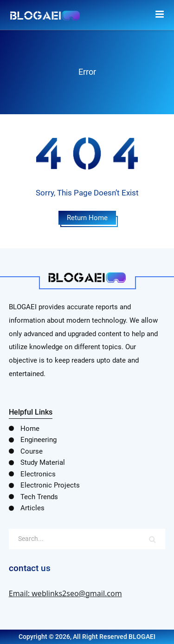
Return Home (87, 218)
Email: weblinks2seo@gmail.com (65, 593)
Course (32, 451)
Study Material (43, 462)
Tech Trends (39, 497)
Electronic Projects (50, 485)
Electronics (38, 474)
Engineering (39, 440)
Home (30, 429)
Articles (32, 508)
